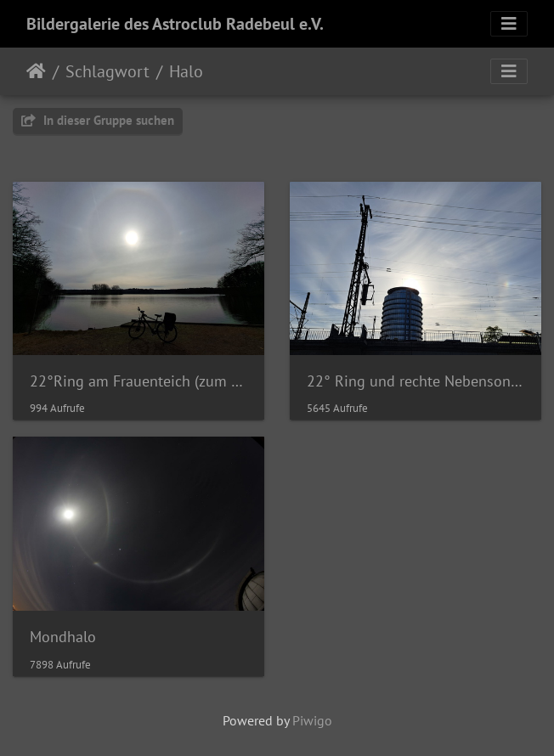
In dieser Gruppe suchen (98, 120)
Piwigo (312, 720)
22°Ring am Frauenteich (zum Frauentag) (138, 381)
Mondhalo (63, 637)
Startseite (36, 71)
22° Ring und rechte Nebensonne (415, 381)
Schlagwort (107, 71)
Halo (186, 71)
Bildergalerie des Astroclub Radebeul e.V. (175, 24)
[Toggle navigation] (509, 24)
